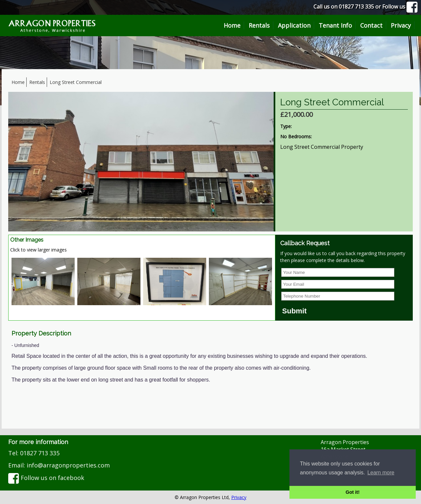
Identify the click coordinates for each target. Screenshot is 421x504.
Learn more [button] (381, 473)
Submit (295, 311)
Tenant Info (335, 25)
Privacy (401, 25)
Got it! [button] (353, 492)
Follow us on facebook (46, 478)
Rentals (259, 25)
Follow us (400, 7)
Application (294, 25)
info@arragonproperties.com (68, 465)
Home (232, 25)
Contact (371, 25)
